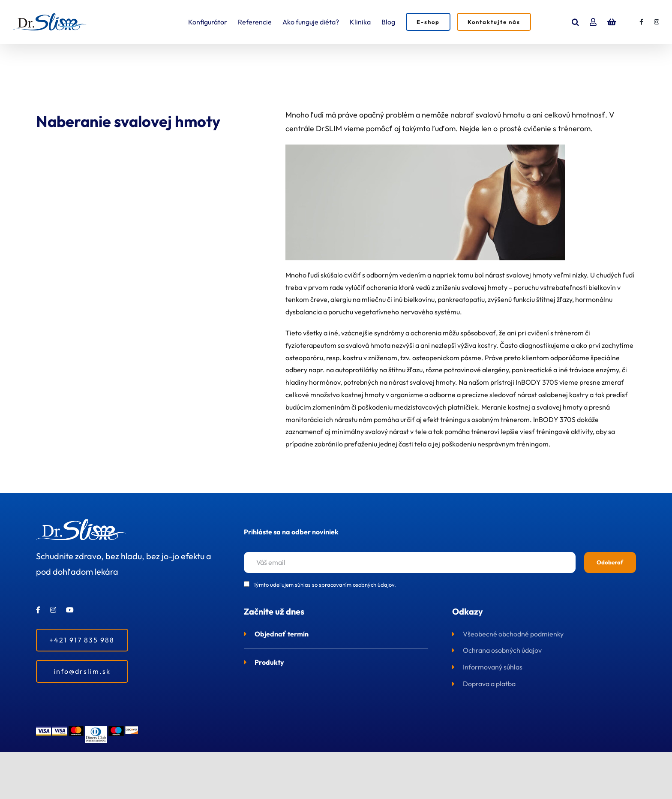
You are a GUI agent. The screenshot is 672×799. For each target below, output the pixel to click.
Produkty (269, 662)
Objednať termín (282, 634)
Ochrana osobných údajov (502, 650)
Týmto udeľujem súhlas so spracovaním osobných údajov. (325, 585)
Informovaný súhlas (493, 667)
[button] (575, 22)
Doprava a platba (489, 684)
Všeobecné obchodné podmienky (513, 634)
